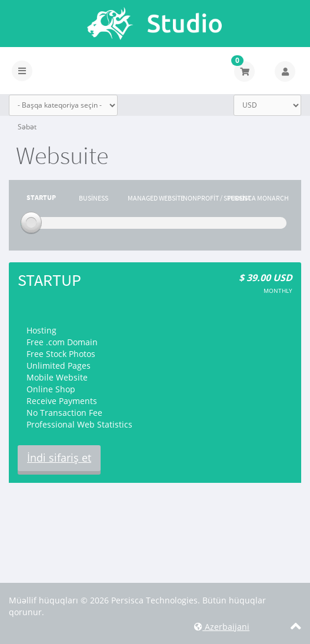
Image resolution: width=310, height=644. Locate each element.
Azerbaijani (222, 627)
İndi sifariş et (59, 458)
